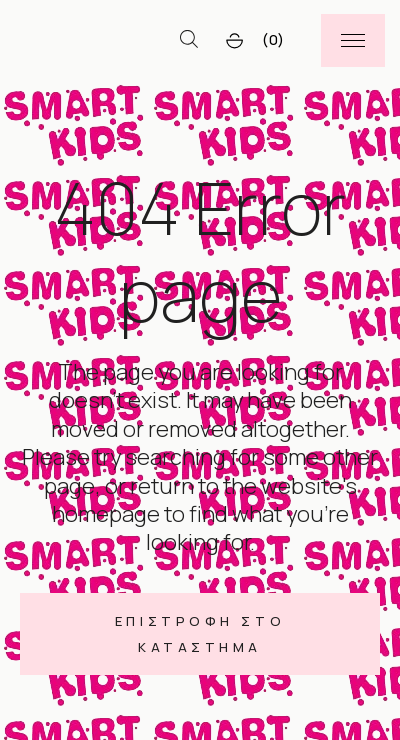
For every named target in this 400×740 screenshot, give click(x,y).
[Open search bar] (189, 40)
